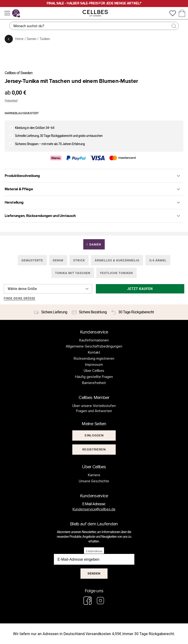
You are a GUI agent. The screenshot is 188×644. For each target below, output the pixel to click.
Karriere (94, 475)
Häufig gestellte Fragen (94, 377)
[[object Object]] (94, 435)
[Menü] (7, 13)
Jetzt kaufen (140, 289)
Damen (32, 39)
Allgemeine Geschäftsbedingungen (94, 346)
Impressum (94, 365)
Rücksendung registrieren (94, 359)
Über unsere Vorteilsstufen (94, 406)
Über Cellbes (94, 371)
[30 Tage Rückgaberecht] (132, 312)
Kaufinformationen (94, 340)
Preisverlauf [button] (11, 101)
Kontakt (94, 352)
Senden (94, 573)
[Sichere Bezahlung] (89, 312)
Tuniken (45, 39)
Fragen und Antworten (94, 411)
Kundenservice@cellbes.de (94, 509)
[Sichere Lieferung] (51, 312)
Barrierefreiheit (94, 383)
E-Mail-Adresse (94, 551)
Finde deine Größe (19, 298)
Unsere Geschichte (94, 481)
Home (19, 39)
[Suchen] (94, 26)
